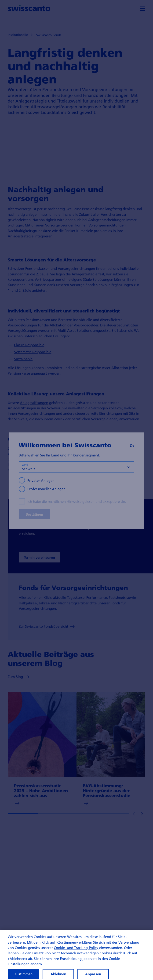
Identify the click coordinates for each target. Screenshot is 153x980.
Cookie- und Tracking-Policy (76, 952)
